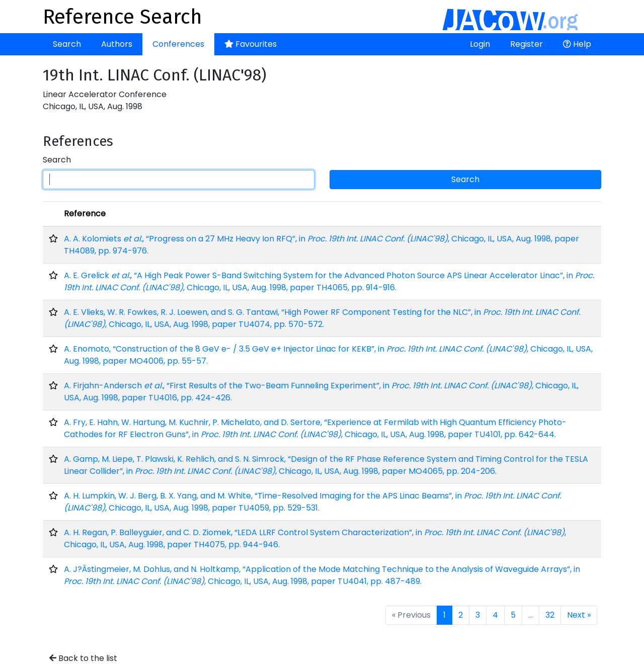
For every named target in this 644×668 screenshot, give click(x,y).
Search (67, 44)
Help (577, 44)
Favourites (251, 44)
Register (527, 44)
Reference (85, 214)
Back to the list (83, 658)
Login (480, 44)
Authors (117, 44)
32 (550, 615)
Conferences (178, 44)
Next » (579, 615)
